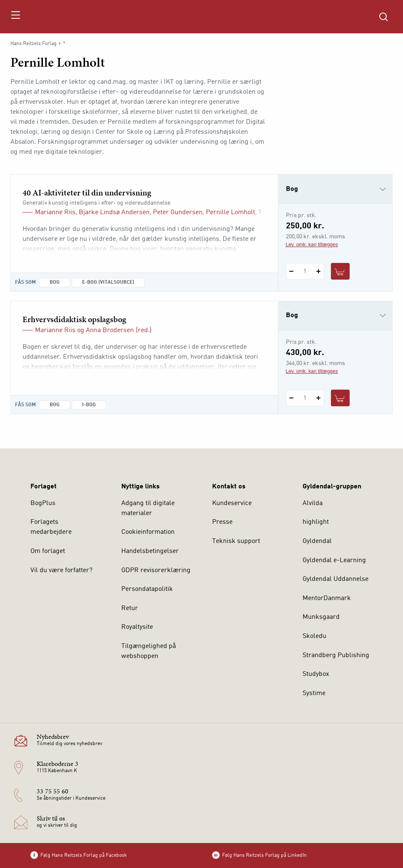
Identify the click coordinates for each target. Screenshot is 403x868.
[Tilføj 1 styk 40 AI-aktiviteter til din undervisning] (319, 271)
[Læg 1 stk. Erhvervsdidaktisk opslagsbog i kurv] (340, 398)
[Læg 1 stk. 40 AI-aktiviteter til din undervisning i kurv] (340, 271)
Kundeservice (232, 503)
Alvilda (313, 503)
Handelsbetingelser (150, 551)
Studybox (316, 674)
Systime (314, 693)
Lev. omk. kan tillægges (312, 245)
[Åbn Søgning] (383, 17)
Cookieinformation (148, 532)
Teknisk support (236, 541)
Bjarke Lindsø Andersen (114, 213)
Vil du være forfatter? (61, 570)
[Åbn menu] (15, 17)
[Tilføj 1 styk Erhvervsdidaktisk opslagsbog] (319, 398)
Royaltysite (137, 627)
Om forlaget (48, 551)
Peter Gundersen (178, 213)
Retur (130, 608)
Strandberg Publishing (336, 655)
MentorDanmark (327, 598)
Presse (222, 522)
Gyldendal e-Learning (334, 560)
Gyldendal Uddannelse (335, 579)
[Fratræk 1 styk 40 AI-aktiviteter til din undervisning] (292, 271)
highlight (316, 522)
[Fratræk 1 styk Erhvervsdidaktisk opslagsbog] (292, 398)
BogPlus (43, 503)
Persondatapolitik (147, 589)
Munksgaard (321, 617)
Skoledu (314, 636)
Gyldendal (317, 541)
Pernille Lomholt (230, 213)
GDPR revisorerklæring (156, 570)
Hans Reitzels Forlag (34, 44)
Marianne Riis (55, 213)
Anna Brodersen (110, 330)
